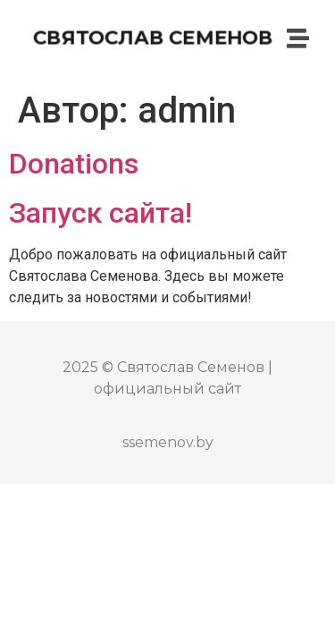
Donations (74, 164)
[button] (299, 38)
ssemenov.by (168, 442)
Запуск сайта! (100, 213)
